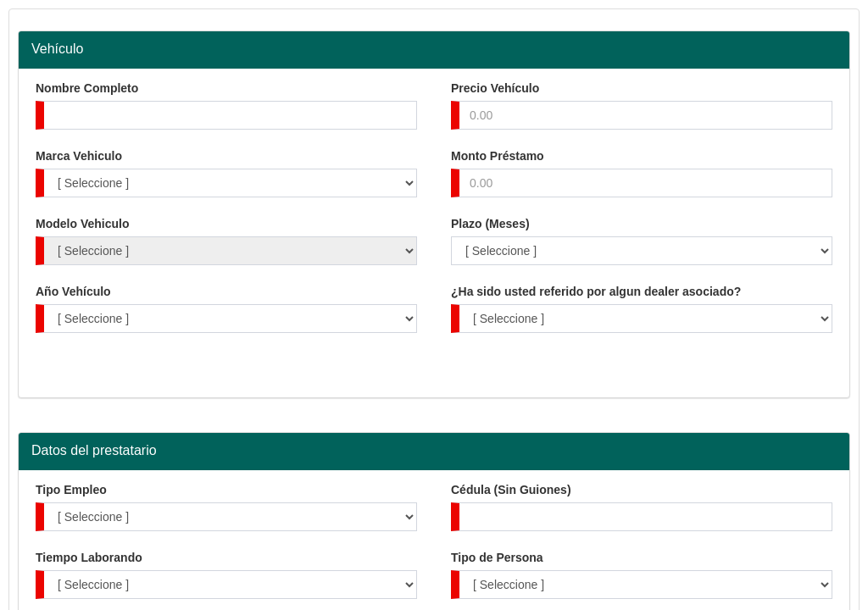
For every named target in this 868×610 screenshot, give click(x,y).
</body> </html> (434, 305)
